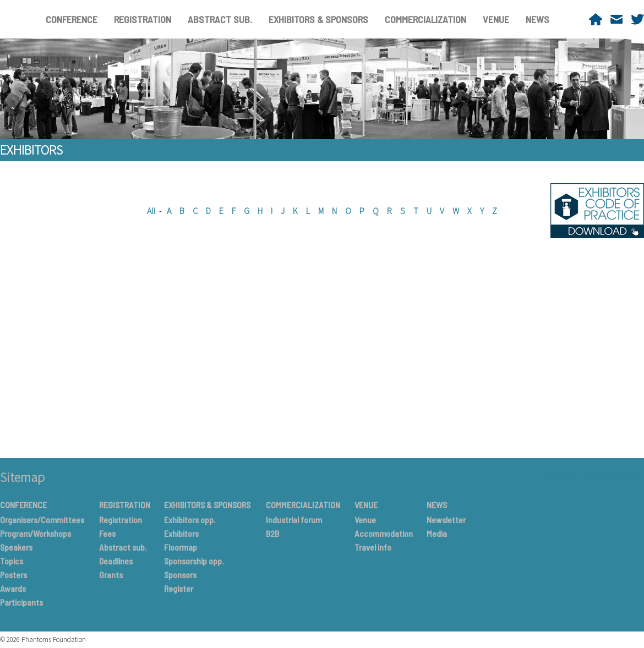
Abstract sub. (123, 547)
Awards (13, 588)
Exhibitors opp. (190, 520)
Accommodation (384, 533)
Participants (21, 602)
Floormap (181, 547)
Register (179, 588)
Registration (121, 520)
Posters (13, 575)
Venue (365, 520)
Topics (12, 561)
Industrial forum (294, 520)
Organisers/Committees (42, 520)
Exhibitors (181, 533)
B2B (272, 533)
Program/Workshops (36, 533)
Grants (111, 575)
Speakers (16, 547)
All (151, 211)
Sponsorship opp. (194, 561)
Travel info (373, 547)
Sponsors (180, 575)
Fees (107, 533)
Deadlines (116, 561)
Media (437, 533)
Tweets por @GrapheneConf (593, 475)
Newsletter (446, 520)
